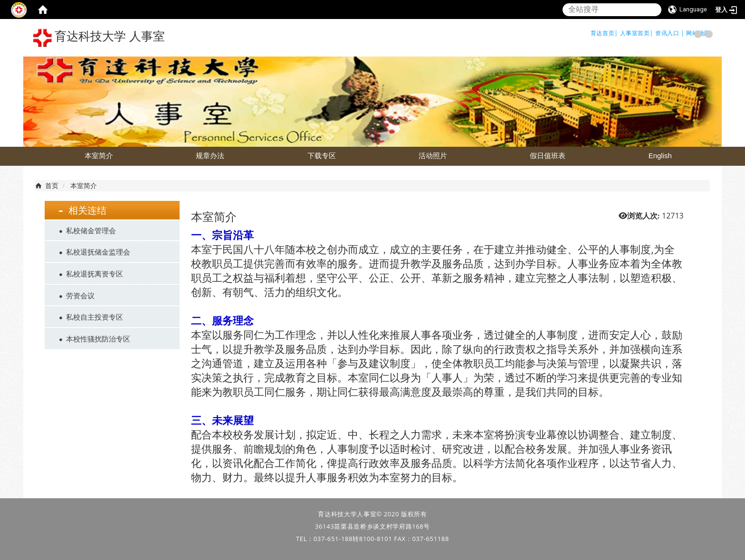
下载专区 (322, 156)
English (660, 156)
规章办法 (210, 156)
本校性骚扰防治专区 (98, 339)
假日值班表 (548, 156)
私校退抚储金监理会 (98, 252)
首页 (52, 185)
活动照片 (433, 156)
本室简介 (99, 156)
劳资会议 (80, 295)
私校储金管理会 (91, 230)
